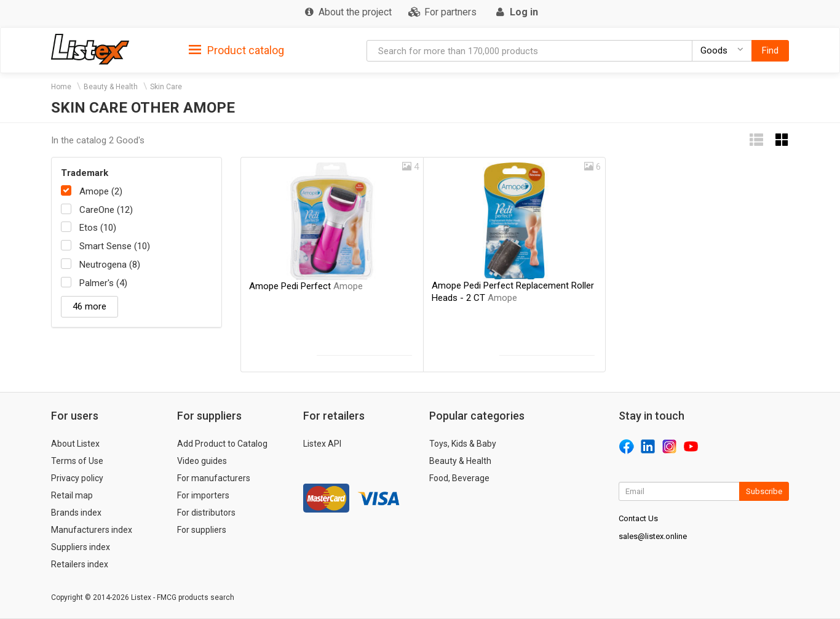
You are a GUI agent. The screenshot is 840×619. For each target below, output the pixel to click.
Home (61, 87)
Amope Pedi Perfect (306, 286)
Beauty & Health (111, 87)
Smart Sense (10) (115, 246)
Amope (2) (101, 191)
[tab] (236, 50)
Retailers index (80, 564)
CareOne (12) (106, 210)
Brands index (76, 513)
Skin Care (166, 87)
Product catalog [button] (236, 50)
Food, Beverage (459, 478)
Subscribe (764, 491)
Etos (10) (98, 228)
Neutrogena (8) (110, 265)
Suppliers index (81, 547)
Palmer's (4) (103, 283)
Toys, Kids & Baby (463, 444)
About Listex (75, 444)
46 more (89, 306)
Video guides (202, 461)
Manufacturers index (92, 530)
